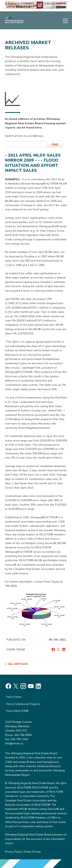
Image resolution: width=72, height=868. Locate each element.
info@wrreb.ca (14, 743)
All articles (18, 664)
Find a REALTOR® (17, 711)
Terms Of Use (32, 852)
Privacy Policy (13, 852)
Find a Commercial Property (23, 704)
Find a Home (14, 697)
